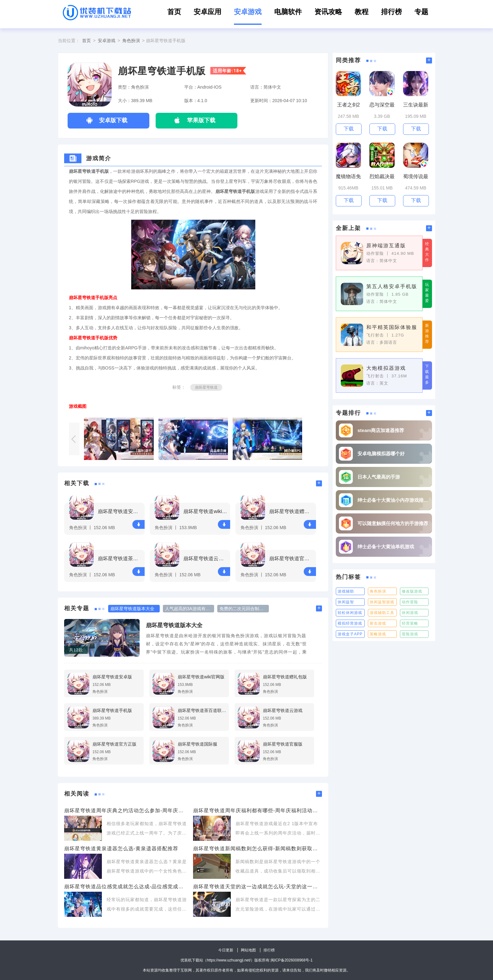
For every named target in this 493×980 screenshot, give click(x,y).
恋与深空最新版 (382, 105)
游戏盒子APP (350, 634)
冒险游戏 (410, 634)
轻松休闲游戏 (350, 613)
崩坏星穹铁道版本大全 (174, 625)
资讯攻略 (328, 12)
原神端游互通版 (386, 246)
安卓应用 (208, 12)
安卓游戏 (248, 12)
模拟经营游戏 (350, 623)
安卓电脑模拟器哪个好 (381, 454)
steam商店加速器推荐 (381, 430)
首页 (174, 12)
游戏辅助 (346, 591)
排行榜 (391, 12)
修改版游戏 (412, 591)
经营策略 (410, 623)
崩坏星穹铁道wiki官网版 (206, 511)
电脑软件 (288, 12)
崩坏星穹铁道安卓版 (120, 511)
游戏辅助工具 (382, 613)
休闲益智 (346, 602)
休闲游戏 (410, 613)
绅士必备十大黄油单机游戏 (386, 547)
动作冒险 (410, 602)
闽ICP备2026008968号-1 (292, 960)
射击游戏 (378, 623)
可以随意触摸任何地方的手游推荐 (393, 523)
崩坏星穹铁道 (206, 387)
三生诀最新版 (416, 105)
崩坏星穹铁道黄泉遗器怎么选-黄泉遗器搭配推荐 (121, 849)
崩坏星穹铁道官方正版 (292, 558)
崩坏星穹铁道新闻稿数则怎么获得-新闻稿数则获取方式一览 (258, 849)
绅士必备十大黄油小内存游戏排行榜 (393, 500)
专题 (421, 12)
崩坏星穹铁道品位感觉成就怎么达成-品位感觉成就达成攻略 (125, 887)
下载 (139, 525)
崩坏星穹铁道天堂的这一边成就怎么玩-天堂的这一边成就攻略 (258, 887)
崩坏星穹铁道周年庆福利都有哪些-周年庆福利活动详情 (258, 810)
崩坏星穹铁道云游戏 (206, 558)
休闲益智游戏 (382, 602)
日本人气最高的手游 (379, 477)
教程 (362, 12)
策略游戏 (378, 634)
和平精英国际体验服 (392, 327)
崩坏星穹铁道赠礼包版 (292, 511)
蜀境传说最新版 (416, 177)
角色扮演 (131, 41)
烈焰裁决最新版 (382, 177)
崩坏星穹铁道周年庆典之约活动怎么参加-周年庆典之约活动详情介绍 (125, 810)
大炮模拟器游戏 (386, 368)
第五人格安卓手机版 (392, 286)
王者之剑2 (349, 105)
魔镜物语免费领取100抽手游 (348, 177)
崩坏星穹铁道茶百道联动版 (120, 558)
